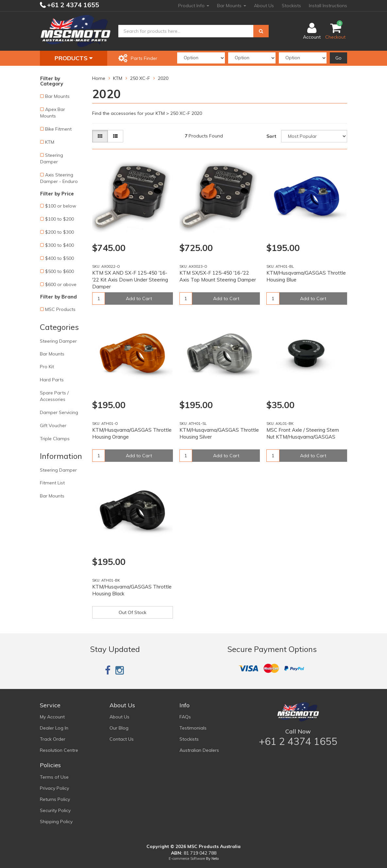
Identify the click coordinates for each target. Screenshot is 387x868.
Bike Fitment (58, 129)
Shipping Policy (56, 822)
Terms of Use (54, 777)
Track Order (53, 739)
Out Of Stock (133, 612)
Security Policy (55, 810)
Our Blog (119, 728)
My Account (52, 717)
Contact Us (122, 739)
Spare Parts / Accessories (54, 396)
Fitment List (52, 483)
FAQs (185, 717)
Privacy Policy (54, 788)
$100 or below (61, 206)
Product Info (194, 6)
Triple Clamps (55, 439)
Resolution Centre (59, 750)
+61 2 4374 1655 (72, 5)
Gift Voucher (53, 425)
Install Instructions (328, 6)
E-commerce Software (187, 859)
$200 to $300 (59, 232)
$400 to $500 (59, 258)
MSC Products (60, 309)
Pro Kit (47, 367)
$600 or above (61, 284)
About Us (264, 6)
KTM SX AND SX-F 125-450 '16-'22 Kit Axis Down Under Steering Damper (130, 280)
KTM (50, 142)
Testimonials (193, 728)
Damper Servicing (59, 412)
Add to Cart (139, 298)
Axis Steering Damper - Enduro (59, 178)
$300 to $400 (59, 245)
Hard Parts (52, 380)
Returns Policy (55, 799)
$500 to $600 (59, 271)
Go (338, 58)
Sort (271, 136)
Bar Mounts (232, 6)
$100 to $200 (59, 219)
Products (74, 58)
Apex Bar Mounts (53, 113)
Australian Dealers (199, 750)
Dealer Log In (54, 728)
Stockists (291, 6)
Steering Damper (52, 158)
